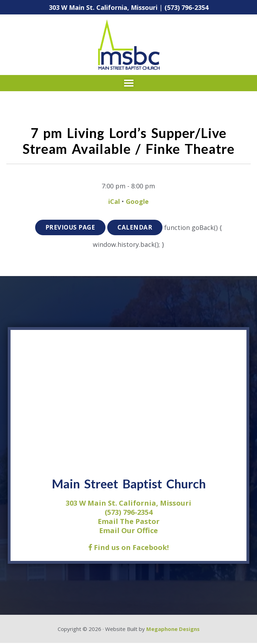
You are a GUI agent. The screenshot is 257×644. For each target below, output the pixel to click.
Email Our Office (128, 531)
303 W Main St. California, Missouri (103, 7)
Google (137, 201)
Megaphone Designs (173, 630)
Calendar (136, 228)
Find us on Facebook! (128, 548)
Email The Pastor (129, 522)
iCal (114, 201)
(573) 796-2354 (187, 7)
